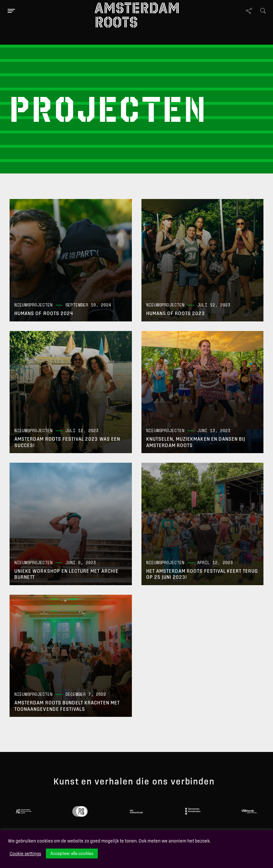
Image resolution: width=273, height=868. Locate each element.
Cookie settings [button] (25, 854)
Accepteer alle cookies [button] (72, 853)
